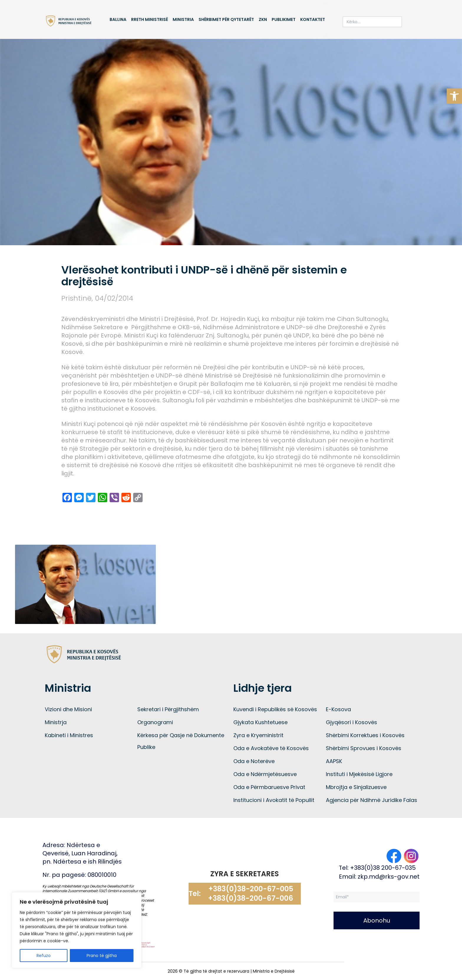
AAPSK (334, 761)
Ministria (183, 19)
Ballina (118, 19)
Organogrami (155, 722)
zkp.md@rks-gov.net (389, 877)
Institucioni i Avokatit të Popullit (274, 800)
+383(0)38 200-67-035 (383, 868)
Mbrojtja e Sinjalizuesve (356, 787)
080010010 (102, 875)
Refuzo (44, 956)
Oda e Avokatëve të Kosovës (271, 748)
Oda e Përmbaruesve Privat (269, 787)
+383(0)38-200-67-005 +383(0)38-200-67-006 (251, 894)
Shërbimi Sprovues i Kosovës (364, 748)
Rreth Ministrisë (150, 19)
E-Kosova (338, 709)
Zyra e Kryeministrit (258, 735)
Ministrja (56, 722)
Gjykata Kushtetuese (260, 722)
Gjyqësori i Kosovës (352, 722)
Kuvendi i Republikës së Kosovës (275, 709)
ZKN (263, 19)
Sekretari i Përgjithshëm (168, 709)
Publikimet (284, 19)
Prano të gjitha (102, 956)
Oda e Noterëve (254, 761)
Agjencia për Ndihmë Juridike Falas (372, 800)
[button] (454, 96)
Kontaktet (313, 19)
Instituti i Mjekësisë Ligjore (359, 774)
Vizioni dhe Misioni (68, 709)
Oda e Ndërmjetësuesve (265, 774)
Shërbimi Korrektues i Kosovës (365, 735)
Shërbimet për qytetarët (226, 19)
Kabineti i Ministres (69, 735)
